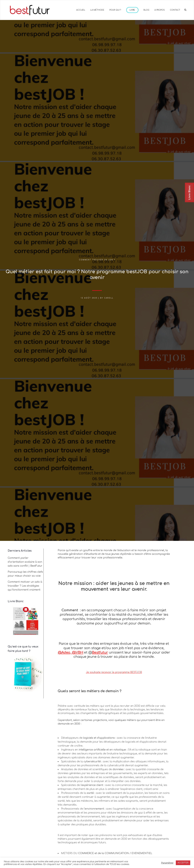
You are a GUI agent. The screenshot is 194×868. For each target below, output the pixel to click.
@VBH (78, 652)
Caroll (109, 298)
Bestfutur (100, 652)
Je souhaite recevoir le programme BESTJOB (114, 672)
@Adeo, (65, 652)
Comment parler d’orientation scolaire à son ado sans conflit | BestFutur (25, 562)
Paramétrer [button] (167, 863)
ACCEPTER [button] (183, 863)
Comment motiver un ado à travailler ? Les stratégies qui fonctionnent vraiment (25, 586)
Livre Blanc (189, 192)
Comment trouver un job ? (97, 260)
